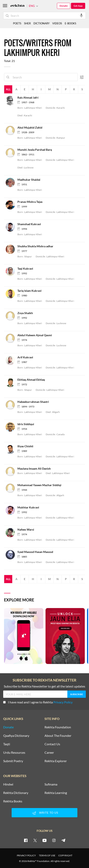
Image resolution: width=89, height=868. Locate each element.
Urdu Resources (14, 753)
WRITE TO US (44, 813)
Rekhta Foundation (58, 727)
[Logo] (17, 6)
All (8, 89)
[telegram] (63, 840)
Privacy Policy (63, 702)
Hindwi (8, 784)
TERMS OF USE (47, 855)
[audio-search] (81, 15)
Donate (64, 6)
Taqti (7, 744)
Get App (78, 6)
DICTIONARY (41, 23)
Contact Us (52, 744)
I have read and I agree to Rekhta (38, 702)
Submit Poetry (13, 761)
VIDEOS (57, 23)
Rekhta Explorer (56, 761)
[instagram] (54, 840)
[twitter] (35, 840)
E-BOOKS (70, 23)
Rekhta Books (13, 801)
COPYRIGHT (65, 855)
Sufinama (51, 784)
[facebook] (26, 840)
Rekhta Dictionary (16, 793)
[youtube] (44, 840)
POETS (17, 23)
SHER (27, 23)
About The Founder (58, 736)
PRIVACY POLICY (26, 855)
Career (49, 753)
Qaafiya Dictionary (16, 736)
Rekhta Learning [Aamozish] (56, 793)
